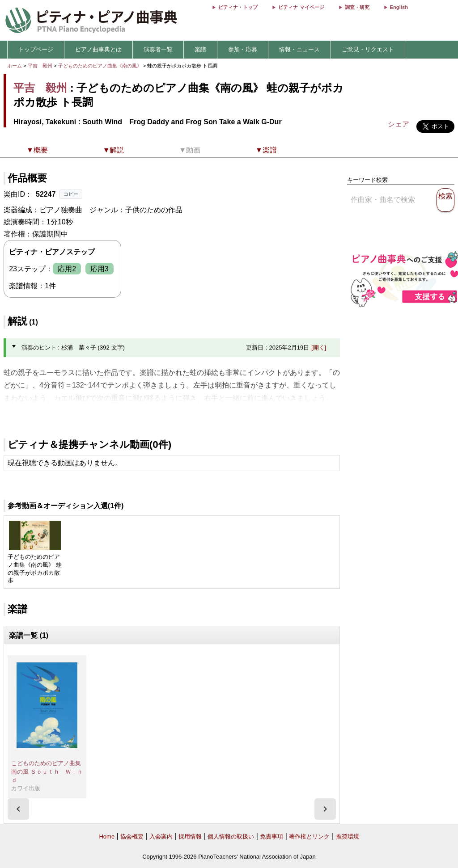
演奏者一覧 (158, 49)
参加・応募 (243, 49)
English (399, 7)
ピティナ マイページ (301, 7)
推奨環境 (348, 836)
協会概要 (132, 836)
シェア (399, 124)
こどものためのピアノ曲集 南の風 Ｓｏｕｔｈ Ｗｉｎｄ (49, 771)
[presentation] (18, 809)
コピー (71, 194)
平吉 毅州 (40, 66)
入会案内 (161, 836)
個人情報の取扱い (231, 836)
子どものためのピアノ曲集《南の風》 (101, 66)
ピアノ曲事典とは (98, 49)
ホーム (15, 66)
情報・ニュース (299, 49)
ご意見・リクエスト (368, 49)
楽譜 (200, 49)
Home (107, 836)
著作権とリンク (309, 836)
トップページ (36, 49)
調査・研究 (357, 7)
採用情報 (190, 836)
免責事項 (271, 836)
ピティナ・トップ (238, 7)
